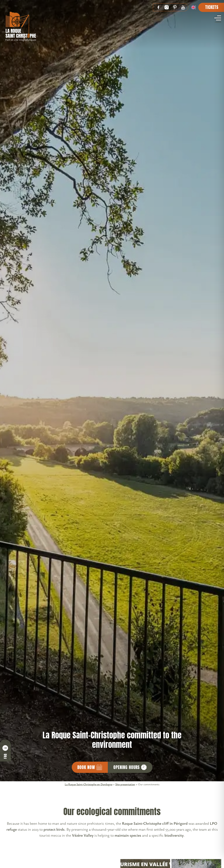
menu (218, 20)
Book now (90, 767)
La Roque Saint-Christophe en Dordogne (89, 784)
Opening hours (130, 767)
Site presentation (125, 784)
